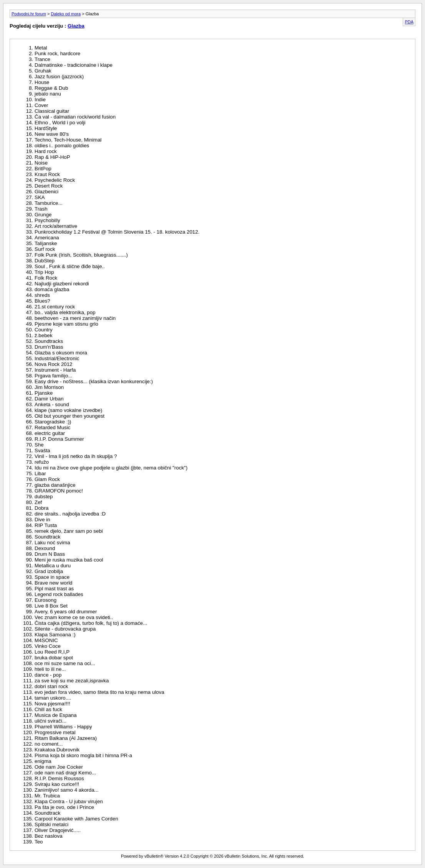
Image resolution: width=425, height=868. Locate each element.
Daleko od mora (66, 14)
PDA (409, 22)
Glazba (76, 26)
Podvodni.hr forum (29, 14)
